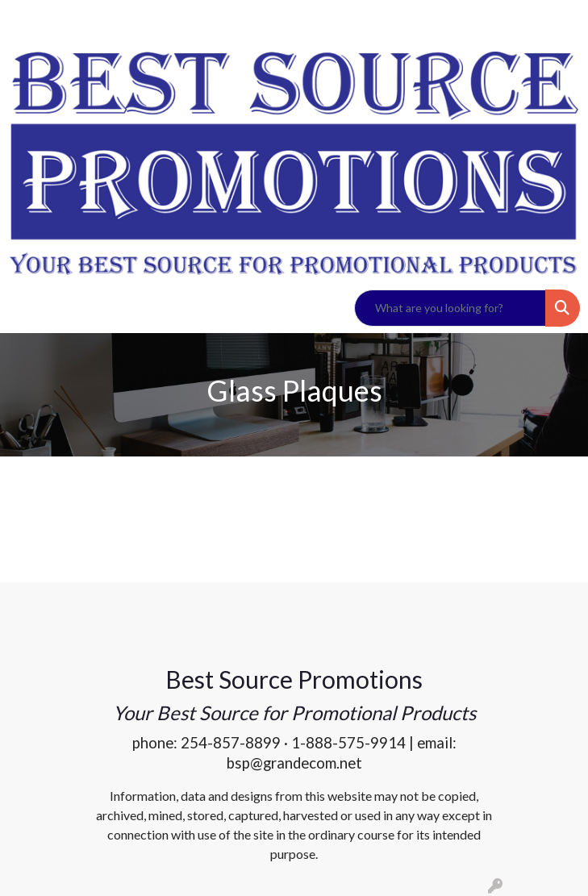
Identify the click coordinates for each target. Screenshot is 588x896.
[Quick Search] (450, 308)
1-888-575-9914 (348, 743)
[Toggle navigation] (25, 308)
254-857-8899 (231, 743)
